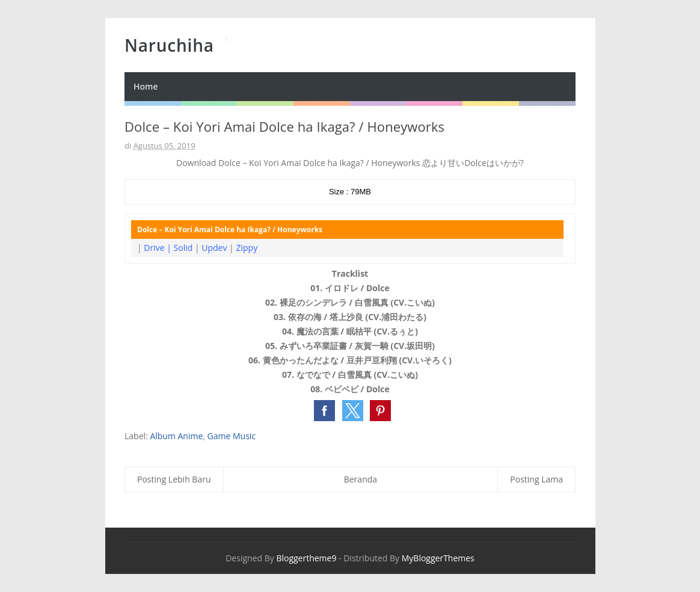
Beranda (361, 479)
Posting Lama (536, 479)
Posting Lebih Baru (174, 479)
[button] (324, 411)
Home (146, 86)
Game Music (232, 436)
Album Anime (176, 436)
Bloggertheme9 (306, 558)
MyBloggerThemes (438, 558)
